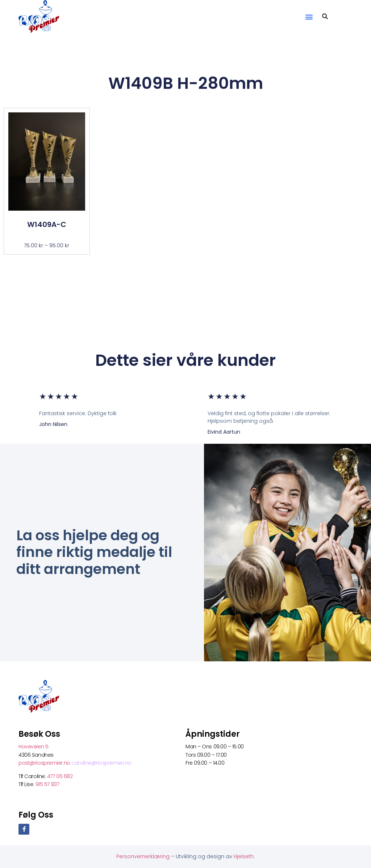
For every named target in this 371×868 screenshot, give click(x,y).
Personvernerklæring (144, 856)
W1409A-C (47, 224)
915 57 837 (47, 784)
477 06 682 (61, 776)
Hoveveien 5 (33, 747)
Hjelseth (244, 856)
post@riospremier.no (45, 763)
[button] (309, 16)
